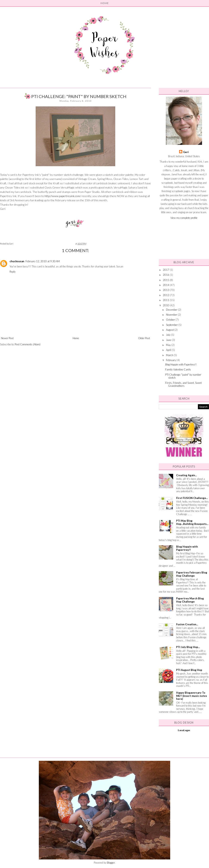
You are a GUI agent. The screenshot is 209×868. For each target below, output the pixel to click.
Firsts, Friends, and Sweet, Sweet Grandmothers (183, 384)
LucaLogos (184, 730)
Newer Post (7, 338)
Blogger (111, 863)
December (172, 310)
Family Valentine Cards (178, 369)
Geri (186, 152)
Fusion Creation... (187, 624)
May (169, 345)
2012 (166, 295)
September (172, 325)
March (170, 355)
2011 (166, 300)
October (171, 320)
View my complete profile (184, 218)
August (170, 330)
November (172, 315)
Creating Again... (187, 475)
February (171, 360)
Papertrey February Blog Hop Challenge (192, 574)
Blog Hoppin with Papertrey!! (181, 364)
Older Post (144, 338)
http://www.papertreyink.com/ (63, 196)
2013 (166, 290)
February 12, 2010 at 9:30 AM (43, 261)
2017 (166, 270)
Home (76, 338)
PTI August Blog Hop (189, 670)
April (169, 350)
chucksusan (17, 261)
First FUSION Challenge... (192, 498)
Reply (13, 272)
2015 (166, 280)
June (169, 340)
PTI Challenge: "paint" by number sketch (183, 376)
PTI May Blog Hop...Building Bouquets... (192, 522)
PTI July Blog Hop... (188, 647)
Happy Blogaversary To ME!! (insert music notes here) (192, 696)
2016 (166, 275)
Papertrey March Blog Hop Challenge (190, 600)
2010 (166, 305)
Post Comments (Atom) (28, 344)
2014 (166, 285)
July (168, 335)
